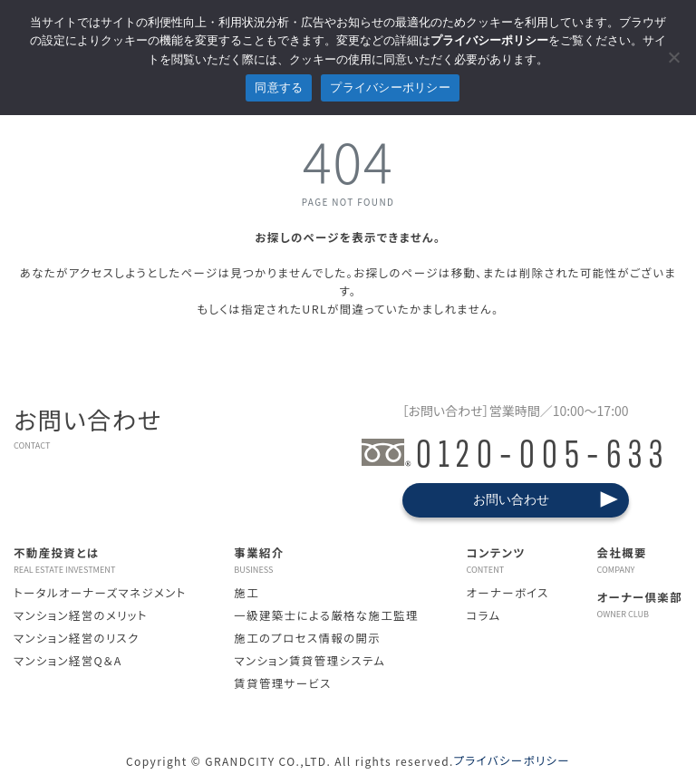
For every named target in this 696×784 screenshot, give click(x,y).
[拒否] (673, 57)
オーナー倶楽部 (640, 605)
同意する (279, 87)
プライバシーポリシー (512, 760)
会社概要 (640, 560)
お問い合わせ (511, 499)
